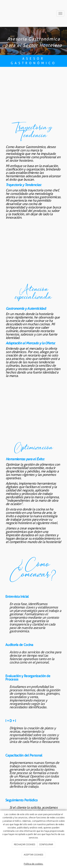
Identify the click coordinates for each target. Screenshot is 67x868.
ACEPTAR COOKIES (33, 855)
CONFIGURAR (46, 844)
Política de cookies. (33, 864)
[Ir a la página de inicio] (7, 13)
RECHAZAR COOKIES (25, 844)
